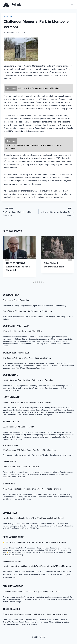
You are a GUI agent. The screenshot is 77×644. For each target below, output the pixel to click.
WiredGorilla (11, 295)
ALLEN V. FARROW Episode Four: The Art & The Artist (18, 267)
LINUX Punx (9, 462)
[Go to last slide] (7, 258)
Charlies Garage (13, 586)
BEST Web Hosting (14, 537)
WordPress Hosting (11, 445)
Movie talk (8, 17)
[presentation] (19, 247)
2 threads (9, 484)
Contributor (10, 33)
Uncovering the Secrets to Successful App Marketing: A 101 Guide (31, 592)
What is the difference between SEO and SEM (22, 331)
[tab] (34, 282)
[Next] (70, 258)
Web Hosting (10, 375)
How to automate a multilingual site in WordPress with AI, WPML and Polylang (37, 566)
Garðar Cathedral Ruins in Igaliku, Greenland (20, 211)
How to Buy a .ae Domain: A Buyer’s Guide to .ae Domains (28, 380)
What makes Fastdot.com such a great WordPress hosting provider (32, 489)
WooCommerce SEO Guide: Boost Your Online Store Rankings (29, 450)
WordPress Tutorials (16, 353)
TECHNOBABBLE (12, 609)
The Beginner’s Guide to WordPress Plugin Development (27, 358)
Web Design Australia (16, 326)
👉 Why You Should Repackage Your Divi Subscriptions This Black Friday (34, 542)
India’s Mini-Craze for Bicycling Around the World (57, 211)
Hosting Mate (11, 397)
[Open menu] (72, 5)
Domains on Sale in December (16, 300)
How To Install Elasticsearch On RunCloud (21, 467)
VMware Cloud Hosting (12, 561)
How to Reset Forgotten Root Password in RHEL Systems (28, 402)
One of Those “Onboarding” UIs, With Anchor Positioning (27, 311)
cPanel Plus (10, 513)
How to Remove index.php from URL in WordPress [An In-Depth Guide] (33, 518)
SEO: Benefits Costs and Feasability (18, 427)
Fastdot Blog (11, 422)
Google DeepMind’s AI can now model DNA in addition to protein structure (35, 614)
